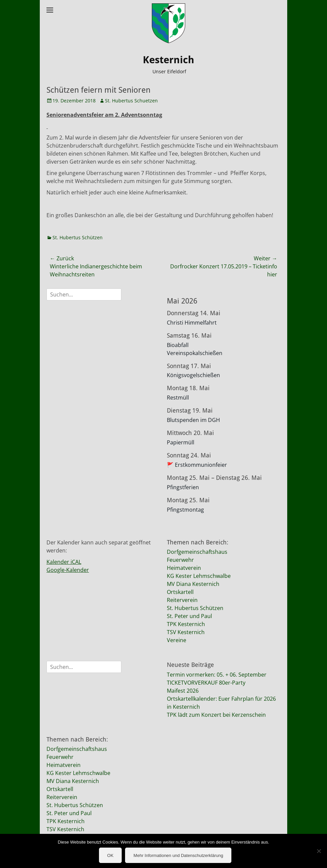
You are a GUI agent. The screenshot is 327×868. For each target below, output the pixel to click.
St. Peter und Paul (189, 616)
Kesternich (169, 60)
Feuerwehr (180, 560)
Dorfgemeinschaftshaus (197, 552)
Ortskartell (180, 592)
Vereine (177, 640)
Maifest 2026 (183, 691)
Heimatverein (184, 568)
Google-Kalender (68, 570)
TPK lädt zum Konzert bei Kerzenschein (216, 715)
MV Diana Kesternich (193, 584)
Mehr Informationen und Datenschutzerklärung (178, 855)
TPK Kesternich (186, 624)
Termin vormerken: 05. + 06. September (217, 675)
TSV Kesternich (186, 632)
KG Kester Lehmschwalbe (199, 576)
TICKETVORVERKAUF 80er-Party (206, 683)
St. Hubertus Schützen (78, 237)
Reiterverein (182, 600)
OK (111, 855)
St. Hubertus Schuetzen (131, 101)
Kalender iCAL (64, 562)
